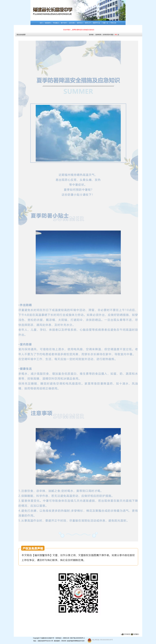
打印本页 (127, 634)
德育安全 (80, 23)
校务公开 (88, 23)
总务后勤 (72, 23)
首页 (41, 23)
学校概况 (56, 23)
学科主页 (113, 23)
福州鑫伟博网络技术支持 (76, 641)
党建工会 (105, 23)
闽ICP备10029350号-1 (78, 638)
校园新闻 (48, 23)
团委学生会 (97, 23)
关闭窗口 (136, 634)
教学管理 (64, 23)
